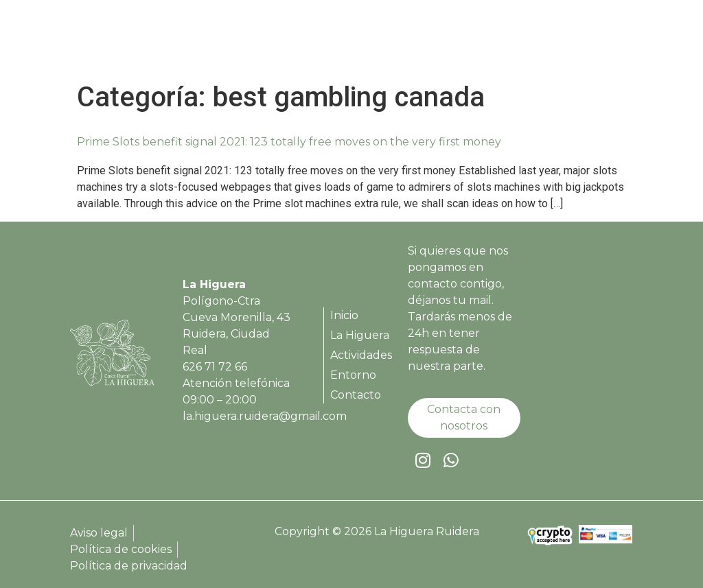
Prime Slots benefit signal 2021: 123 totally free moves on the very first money (289, 142)
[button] (615, 41)
